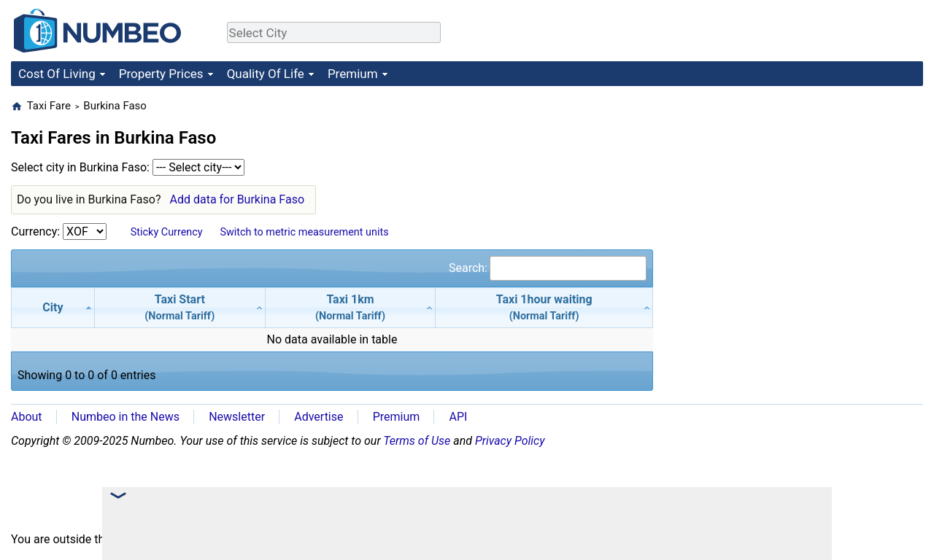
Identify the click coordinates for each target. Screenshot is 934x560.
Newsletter (237, 417)
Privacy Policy (510, 441)
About (27, 417)
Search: (548, 268)
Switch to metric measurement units (304, 232)
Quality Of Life (266, 74)
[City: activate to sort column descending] (53, 308)
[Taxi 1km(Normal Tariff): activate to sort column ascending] (351, 308)
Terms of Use (417, 441)
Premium (353, 74)
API (458, 417)
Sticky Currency (167, 232)
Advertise (319, 417)
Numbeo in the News (126, 417)
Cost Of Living (57, 74)
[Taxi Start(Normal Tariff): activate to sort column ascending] (180, 308)
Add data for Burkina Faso (237, 199)
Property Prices (161, 74)
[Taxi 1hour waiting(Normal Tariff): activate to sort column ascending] (544, 308)
